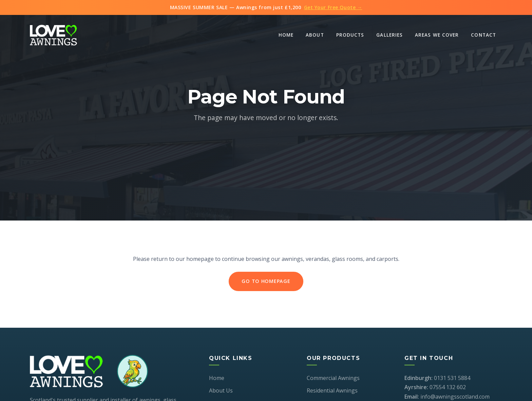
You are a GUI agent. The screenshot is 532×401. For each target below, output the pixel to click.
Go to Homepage (266, 281)
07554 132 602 (448, 387)
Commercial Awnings (333, 378)
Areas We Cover (437, 35)
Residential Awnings (332, 390)
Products (350, 35)
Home (286, 35)
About (315, 35)
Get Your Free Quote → (333, 7)
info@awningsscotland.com (455, 397)
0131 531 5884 (452, 378)
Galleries (389, 35)
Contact (483, 35)
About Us (221, 390)
